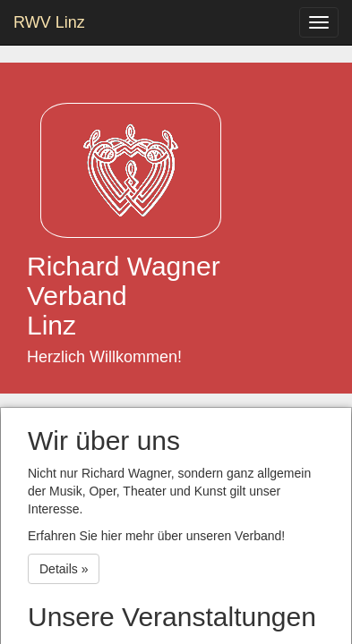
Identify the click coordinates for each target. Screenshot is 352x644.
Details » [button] (64, 569)
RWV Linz (49, 22)
